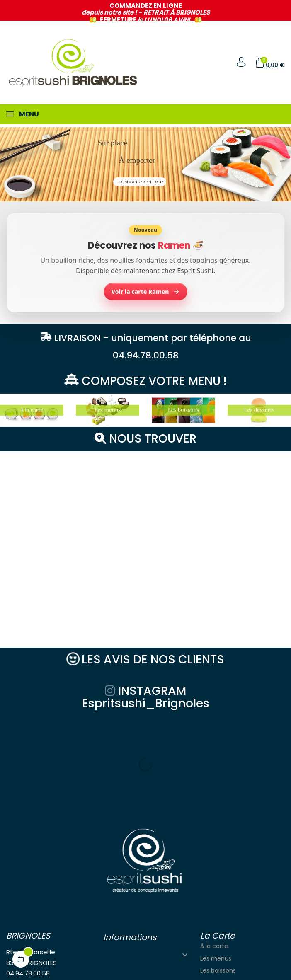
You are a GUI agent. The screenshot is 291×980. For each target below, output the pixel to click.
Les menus (216, 861)
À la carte (214, 849)
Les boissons (218, 874)
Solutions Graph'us (101, 968)
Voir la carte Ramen (146, 292)
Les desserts (218, 886)
